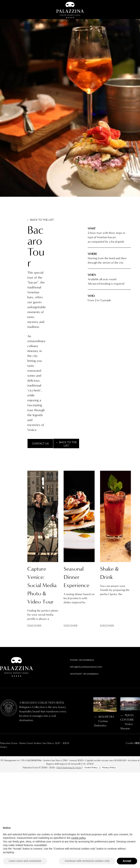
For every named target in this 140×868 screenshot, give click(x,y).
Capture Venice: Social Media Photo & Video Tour (42, 585)
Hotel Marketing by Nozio (69, 767)
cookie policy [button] (78, 838)
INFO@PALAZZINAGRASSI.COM (86, 667)
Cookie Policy (91, 768)
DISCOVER (34, 626)
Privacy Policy (109, 768)
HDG (137, 743)
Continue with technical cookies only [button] (87, 861)
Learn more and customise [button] (25, 861)
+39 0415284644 (86, 660)
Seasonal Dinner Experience (76, 577)
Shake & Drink (109, 573)
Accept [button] (127, 861)
